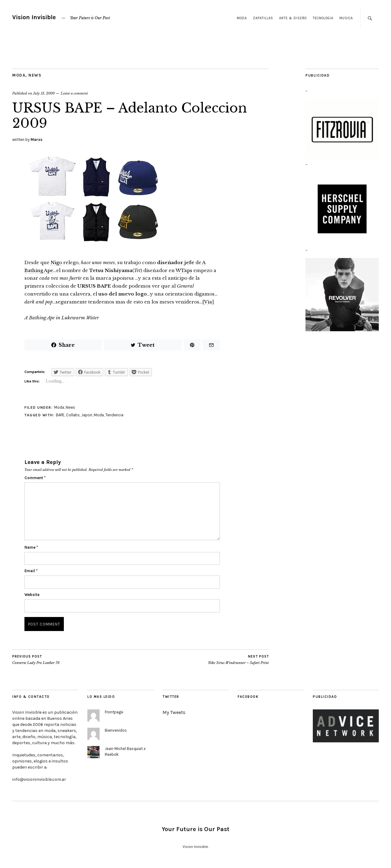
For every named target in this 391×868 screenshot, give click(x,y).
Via (208, 302)
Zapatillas (263, 18)
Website (32, 595)
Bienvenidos (116, 730)
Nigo (56, 262)
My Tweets (174, 712)
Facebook (248, 697)
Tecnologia (323, 18)
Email (31, 571)
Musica (346, 18)
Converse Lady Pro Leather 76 (36, 660)
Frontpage (114, 712)
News (35, 75)
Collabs (73, 415)
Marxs (37, 140)
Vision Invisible (34, 17)
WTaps (184, 270)
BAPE (60, 415)
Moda (242, 18)
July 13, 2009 (44, 93)
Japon (87, 415)
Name (31, 547)
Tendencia (114, 415)
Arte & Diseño (293, 18)
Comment (35, 478)
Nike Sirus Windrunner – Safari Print (238, 660)
